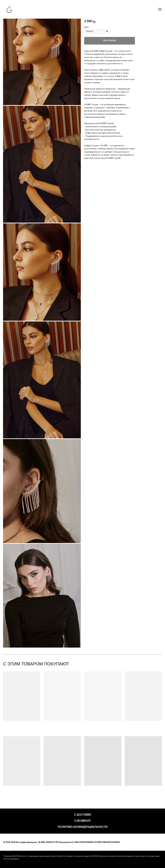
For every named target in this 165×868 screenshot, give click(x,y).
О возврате (82, 821)
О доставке (83, 815)
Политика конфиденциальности (83, 827)
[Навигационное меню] (160, 9)
